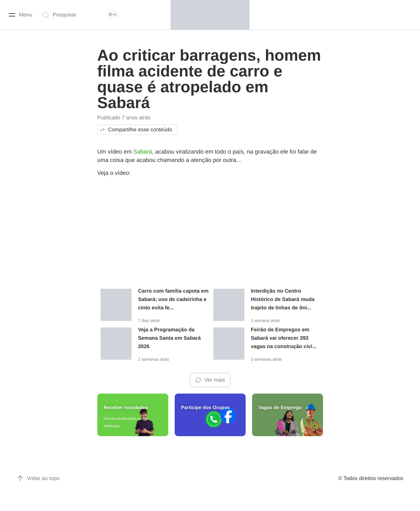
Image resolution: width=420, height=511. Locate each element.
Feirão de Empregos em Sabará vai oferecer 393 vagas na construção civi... (284, 338)
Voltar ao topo (38, 478)
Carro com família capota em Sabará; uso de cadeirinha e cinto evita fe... (173, 300)
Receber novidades (126, 408)
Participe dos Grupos (206, 408)
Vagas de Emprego (280, 408)
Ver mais (210, 380)
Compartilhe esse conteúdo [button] (136, 130)
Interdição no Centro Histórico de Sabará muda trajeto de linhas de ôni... (283, 300)
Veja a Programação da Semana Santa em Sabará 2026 (169, 338)
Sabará (143, 152)
